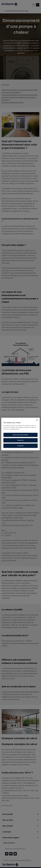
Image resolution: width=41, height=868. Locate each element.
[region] (21, 434)
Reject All (20, 440)
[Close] (37, 420)
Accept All (20, 446)
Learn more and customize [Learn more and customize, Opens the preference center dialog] (20, 435)
